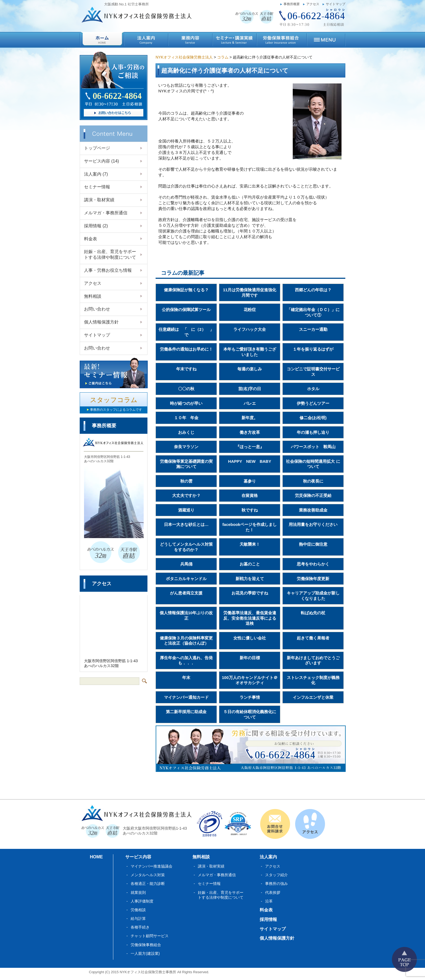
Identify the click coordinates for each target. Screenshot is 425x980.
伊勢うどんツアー (313, 403)
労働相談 (138, 910)
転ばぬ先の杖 (313, 613)
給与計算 (138, 918)
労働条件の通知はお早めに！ (186, 349)
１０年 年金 (186, 418)
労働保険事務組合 (146, 945)
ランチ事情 (250, 697)
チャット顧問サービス (150, 936)
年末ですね (186, 369)
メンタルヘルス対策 (148, 875)
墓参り (250, 481)
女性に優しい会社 (250, 638)
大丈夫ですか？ (186, 495)
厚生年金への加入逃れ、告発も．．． (186, 660)
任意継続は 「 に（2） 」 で (188, 332)
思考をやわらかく (313, 564)
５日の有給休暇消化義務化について (250, 714)
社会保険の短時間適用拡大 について (313, 464)
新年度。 (250, 418)
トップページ (97, 148)
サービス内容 (102, 161)
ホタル (313, 389)
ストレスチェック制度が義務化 (313, 680)
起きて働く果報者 (313, 638)
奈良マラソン (186, 447)
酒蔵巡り (186, 510)
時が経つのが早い (186, 403)
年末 (186, 677)
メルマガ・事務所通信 (106, 213)
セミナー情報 (97, 187)
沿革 (269, 901)
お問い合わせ (97, 309)
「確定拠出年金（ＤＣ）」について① (313, 312)
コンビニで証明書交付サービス (313, 372)
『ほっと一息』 (250, 447)
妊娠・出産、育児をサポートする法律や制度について (110, 254)
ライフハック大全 (250, 329)
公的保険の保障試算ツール (186, 310)
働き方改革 (250, 432)
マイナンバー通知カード (186, 697)
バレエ (250, 403)
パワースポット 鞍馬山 (313, 447)
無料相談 (93, 296)
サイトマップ (336, 4)
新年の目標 (250, 658)
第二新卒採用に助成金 (186, 712)
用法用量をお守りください (313, 524)
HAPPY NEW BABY (250, 461)
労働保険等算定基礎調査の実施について (186, 464)
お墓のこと (250, 564)
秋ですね (250, 510)
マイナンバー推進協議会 (152, 866)
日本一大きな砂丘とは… (186, 524)
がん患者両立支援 (186, 593)
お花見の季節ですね (250, 593)
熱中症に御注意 (313, 544)
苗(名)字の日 (250, 389)
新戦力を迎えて (250, 579)
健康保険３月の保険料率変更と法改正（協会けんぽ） (186, 641)
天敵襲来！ (250, 544)
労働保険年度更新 (313, 579)
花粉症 (250, 310)
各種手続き (140, 927)
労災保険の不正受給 (313, 495)
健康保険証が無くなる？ (186, 290)
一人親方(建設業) (145, 953)
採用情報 (96, 226)
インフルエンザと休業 (313, 697)
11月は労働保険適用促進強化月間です (250, 292)
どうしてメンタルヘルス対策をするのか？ (186, 547)
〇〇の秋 (186, 389)
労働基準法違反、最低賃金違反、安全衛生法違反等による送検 (250, 618)
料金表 (91, 239)
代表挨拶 (273, 892)
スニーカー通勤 (313, 329)
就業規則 (138, 892)
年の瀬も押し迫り (313, 432)
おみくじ (186, 432)
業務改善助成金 (313, 510)
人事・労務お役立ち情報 (108, 270)
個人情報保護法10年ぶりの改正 (186, 615)
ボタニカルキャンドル (186, 579)
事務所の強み (276, 884)
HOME (96, 857)
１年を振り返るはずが (313, 349)
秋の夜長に (313, 481)
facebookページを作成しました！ (250, 527)
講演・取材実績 (99, 200)
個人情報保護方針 (101, 322)
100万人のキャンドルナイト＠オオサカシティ (249, 680)
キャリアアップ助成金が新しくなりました (313, 596)
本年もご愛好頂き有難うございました (250, 352)
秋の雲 (186, 481)
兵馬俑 (186, 564)
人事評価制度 (142, 901)
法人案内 (96, 174)
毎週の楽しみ (250, 369)
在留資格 (250, 495)
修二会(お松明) (313, 418)
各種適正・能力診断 (148, 884)
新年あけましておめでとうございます (313, 660)
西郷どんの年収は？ (313, 290)
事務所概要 (292, 4)
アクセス (313, 4)
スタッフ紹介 (276, 875)
